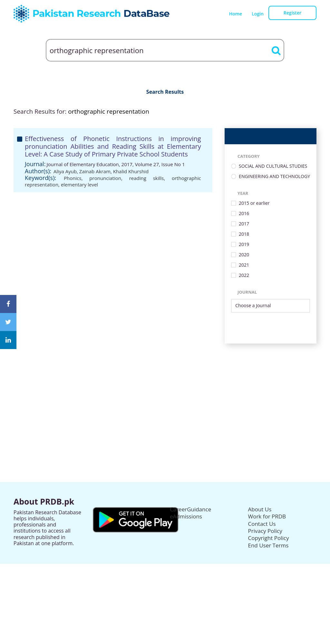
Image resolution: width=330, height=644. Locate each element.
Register (292, 13)
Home (236, 14)
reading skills (147, 178)
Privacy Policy (265, 531)
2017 (244, 224)
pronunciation (105, 178)
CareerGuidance (190, 509)
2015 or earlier (254, 203)
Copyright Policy (269, 538)
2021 (244, 265)
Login (258, 14)
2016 (244, 214)
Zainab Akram (95, 171)
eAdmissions (186, 516)
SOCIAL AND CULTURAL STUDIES (273, 166)
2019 (244, 245)
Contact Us (262, 524)
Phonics (73, 178)
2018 (244, 234)
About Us (260, 509)
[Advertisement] (165, 389)
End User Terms (268, 545)
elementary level (79, 185)
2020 (244, 255)
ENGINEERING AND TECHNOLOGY (274, 177)
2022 (244, 275)
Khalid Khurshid (131, 171)
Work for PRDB (267, 516)
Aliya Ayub (65, 171)
